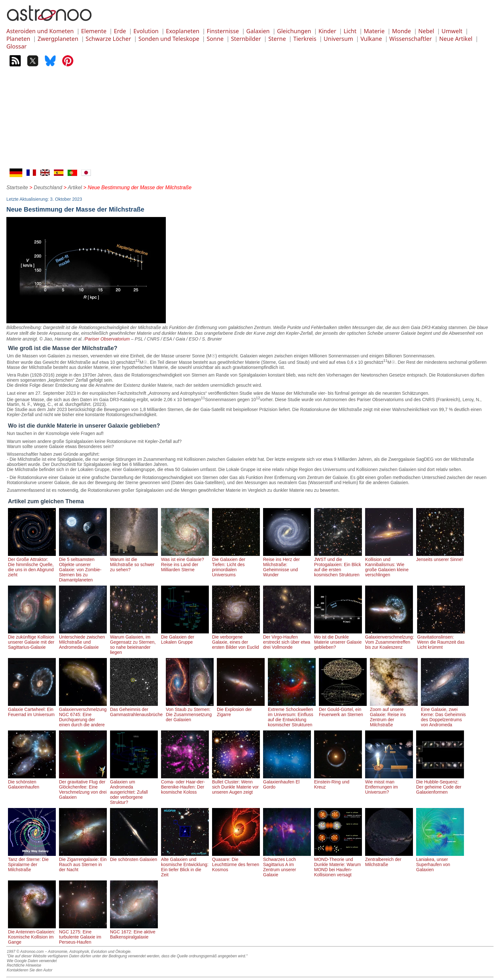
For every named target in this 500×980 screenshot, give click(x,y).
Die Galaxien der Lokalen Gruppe (185, 637)
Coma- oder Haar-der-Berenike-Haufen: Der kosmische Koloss (185, 784)
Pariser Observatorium (107, 339)
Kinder (327, 31)
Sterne (277, 39)
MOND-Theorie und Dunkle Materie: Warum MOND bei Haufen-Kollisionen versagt (338, 864)
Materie (374, 31)
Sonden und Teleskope (169, 39)
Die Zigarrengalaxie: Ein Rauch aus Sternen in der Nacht (83, 862)
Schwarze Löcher (108, 39)
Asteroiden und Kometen (40, 31)
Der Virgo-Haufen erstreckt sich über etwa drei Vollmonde (287, 640)
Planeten (18, 39)
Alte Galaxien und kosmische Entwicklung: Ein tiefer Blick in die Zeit (185, 864)
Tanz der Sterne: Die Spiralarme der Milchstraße (32, 862)
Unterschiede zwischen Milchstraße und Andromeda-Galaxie (83, 640)
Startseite (17, 187)
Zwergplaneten (58, 39)
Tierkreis (305, 39)
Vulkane (371, 39)
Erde (120, 31)
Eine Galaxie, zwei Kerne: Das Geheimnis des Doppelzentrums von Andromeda (445, 714)
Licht (350, 31)
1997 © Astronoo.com (25, 952)
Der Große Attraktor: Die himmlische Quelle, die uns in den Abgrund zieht (32, 565)
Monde (401, 31)
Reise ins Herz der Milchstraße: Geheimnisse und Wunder (287, 565)
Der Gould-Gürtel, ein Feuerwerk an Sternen (343, 709)
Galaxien (258, 31)
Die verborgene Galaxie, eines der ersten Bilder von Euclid (236, 640)
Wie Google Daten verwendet (32, 961)
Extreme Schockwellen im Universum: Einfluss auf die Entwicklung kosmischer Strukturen (292, 714)
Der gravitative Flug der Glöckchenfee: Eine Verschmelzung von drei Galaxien (83, 787)
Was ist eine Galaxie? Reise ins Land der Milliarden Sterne (185, 562)
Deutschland (48, 187)
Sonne (215, 39)
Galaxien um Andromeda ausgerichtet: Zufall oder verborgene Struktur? (134, 789)
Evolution (146, 31)
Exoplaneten (183, 31)
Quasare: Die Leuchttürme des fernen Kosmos (236, 862)
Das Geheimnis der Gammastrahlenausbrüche (136, 709)
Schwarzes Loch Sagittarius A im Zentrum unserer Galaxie (287, 864)
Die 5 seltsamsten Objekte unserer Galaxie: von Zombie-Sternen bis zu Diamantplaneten (83, 567)
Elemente (94, 31)
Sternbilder (246, 39)
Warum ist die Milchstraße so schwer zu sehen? (134, 562)
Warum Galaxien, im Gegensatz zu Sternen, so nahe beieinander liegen (134, 642)
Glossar (16, 46)
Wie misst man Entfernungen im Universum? (389, 784)
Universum (338, 39)
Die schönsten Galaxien (134, 857)
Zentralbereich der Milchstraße (389, 859)
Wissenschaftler (411, 39)
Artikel (75, 187)
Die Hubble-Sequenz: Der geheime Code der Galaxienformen (440, 784)
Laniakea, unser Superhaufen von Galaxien (440, 862)
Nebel (426, 31)
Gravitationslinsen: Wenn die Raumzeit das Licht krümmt (441, 640)
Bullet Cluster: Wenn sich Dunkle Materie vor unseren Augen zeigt (236, 784)
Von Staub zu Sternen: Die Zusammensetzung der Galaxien (190, 712)
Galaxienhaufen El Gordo (287, 782)
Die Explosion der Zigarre (241, 709)
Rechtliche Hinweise (24, 965)
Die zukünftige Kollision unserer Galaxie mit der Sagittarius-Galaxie (32, 640)
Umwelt (452, 31)
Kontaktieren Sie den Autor (29, 970)
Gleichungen (294, 31)
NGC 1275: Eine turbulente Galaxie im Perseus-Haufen (83, 934)
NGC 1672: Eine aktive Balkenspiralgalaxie (134, 932)
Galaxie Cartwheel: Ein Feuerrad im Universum (32, 709)
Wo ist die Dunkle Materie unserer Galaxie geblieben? (338, 640)
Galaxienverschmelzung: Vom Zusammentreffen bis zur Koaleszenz (390, 640)
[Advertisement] (250, 121)
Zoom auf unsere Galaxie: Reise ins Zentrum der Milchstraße (394, 714)
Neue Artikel (456, 39)
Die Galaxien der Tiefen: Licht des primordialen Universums (236, 565)
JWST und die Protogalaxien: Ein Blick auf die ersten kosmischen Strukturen (338, 565)
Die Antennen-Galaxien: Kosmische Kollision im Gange (32, 934)
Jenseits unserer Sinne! (440, 557)
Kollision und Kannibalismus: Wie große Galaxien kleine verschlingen (389, 565)
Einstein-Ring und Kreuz (338, 782)
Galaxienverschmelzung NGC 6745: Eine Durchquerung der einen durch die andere (83, 714)
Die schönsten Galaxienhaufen (32, 782)
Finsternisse (223, 31)
